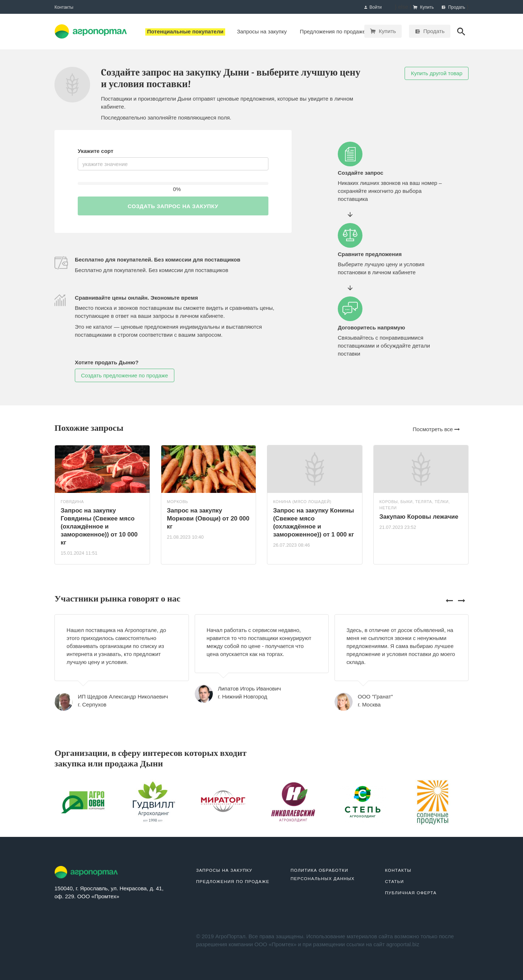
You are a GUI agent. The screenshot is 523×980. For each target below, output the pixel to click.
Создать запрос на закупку (173, 206)
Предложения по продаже (233, 881)
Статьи (394, 881)
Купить (383, 31)
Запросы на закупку (224, 870)
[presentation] (450, 600)
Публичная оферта (411, 893)
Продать (430, 31)
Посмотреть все (436, 429)
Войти (373, 7)
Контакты (64, 7)
